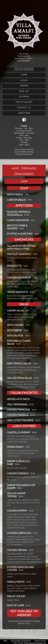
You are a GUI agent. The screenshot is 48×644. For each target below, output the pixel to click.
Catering (24, 97)
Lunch (24, 80)
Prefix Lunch (29, 168)
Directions (24, 113)
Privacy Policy (40, 640)
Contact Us (24, 108)
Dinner (24, 86)
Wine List (24, 91)
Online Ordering (24, 69)
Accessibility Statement (21, 640)
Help (5, 640)
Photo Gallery (24, 102)
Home (24, 75)
